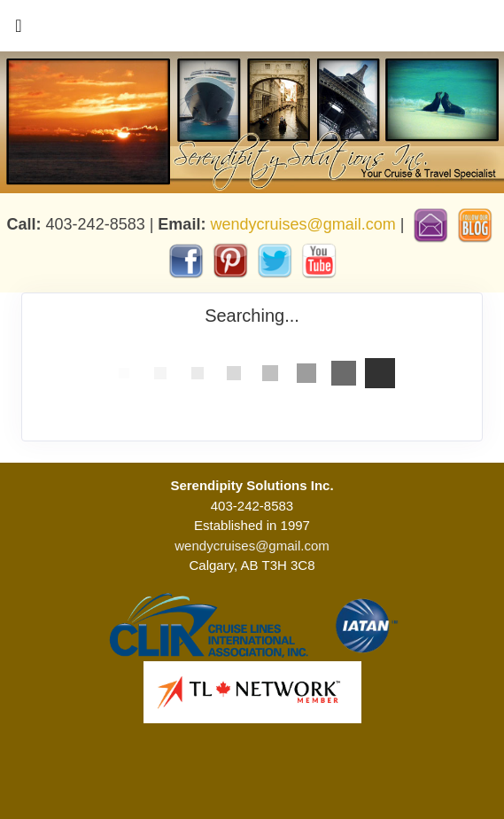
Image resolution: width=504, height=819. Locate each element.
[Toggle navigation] (19, 30)
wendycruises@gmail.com (302, 224)
